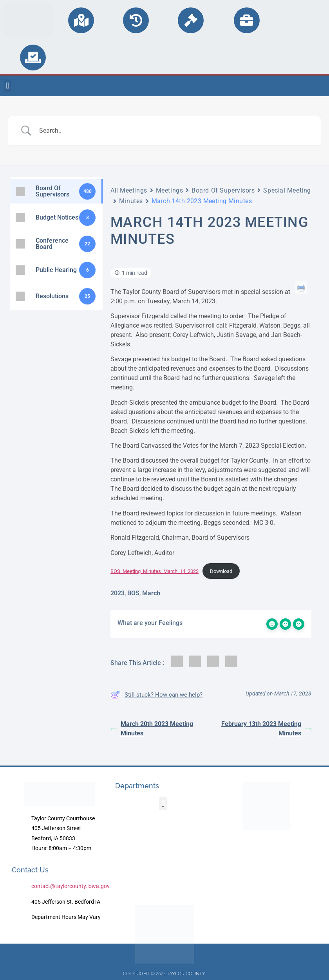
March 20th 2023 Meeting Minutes (152, 729)
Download (221, 571)
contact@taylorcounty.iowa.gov (70, 886)
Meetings (169, 190)
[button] (8, 86)
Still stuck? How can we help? (156, 695)
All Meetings (129, 190)
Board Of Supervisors (223, 190)
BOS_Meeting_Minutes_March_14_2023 (155, 571)
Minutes (131, 201)
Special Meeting (287, 190)
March (151, 593)
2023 (117, 593)
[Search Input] (174, 131)
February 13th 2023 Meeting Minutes (266, 729)
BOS (133, 593)
